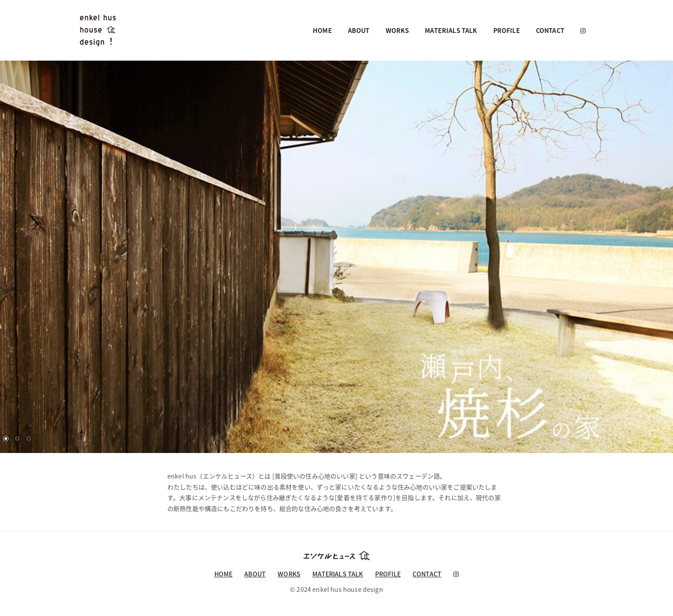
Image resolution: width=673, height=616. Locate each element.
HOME (322, 30)
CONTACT (550, 30)
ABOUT (359, 30)
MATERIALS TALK (451, 30)
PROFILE (507, 30)
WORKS (398, 30)
